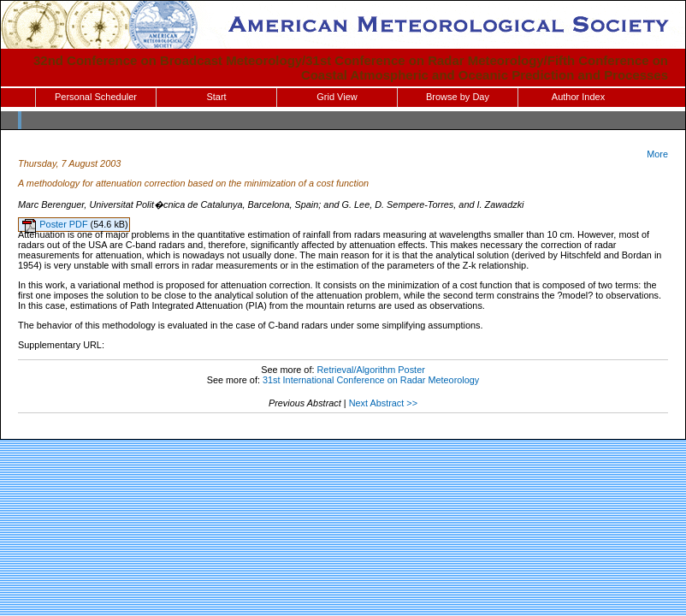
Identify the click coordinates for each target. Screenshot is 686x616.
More (657, 154)
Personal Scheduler (96, 97)
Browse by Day (458, 97)
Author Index (578, 97)
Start (216, 97)
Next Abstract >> (383, 403)
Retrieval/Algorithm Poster (370, 370)
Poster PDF (65, 224)
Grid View (337, 97)
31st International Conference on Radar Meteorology (371, 380)
